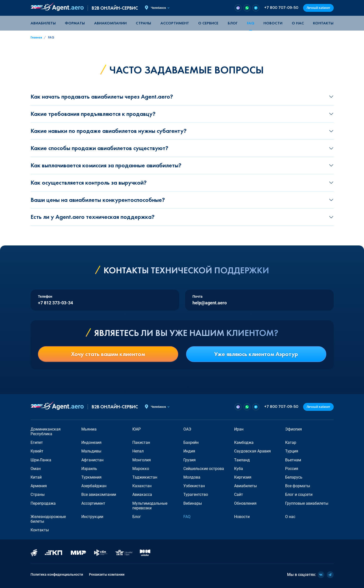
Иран (239, 429)
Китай (36, 477)
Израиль (89, 469)
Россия (292, 469)
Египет (37, 442)
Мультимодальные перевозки (150, 506)
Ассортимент (93, 503)
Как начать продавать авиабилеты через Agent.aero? (102, 96)
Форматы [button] (75, 23)
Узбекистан (194, 486)
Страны (38, 494)
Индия (189, 451)
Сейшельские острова (204, 469)
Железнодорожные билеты (48, 519)
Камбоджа (244, 442)
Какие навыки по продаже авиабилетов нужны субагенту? (109, 131)
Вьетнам (293, 460)
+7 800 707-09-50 (281, 8)
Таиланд (242, 460)
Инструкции (92, 517)
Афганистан (92, 460)
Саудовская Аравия (252, 451)
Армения (39, 486)
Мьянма (89, 429)
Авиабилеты (43, 23)
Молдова (192, 477)
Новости (273, 23)
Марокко (141, 469)
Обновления (245, 503)
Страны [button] (143, 23)
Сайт (239, 494)
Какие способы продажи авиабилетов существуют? (99, 148)
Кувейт (37, 451)
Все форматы (298, 486)
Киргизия (243, 477)
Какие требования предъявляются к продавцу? (93, 114)
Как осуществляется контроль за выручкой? (89, 182)
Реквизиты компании (107, 574)
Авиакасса (142, 494)
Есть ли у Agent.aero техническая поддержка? (93, 217)
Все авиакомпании (99, 494)
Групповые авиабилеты (307, 503)
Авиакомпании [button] (110, 23)
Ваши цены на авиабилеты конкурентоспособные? (98, 200)
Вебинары (193, 503)
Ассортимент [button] (175, 23)
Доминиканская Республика (46, 432)
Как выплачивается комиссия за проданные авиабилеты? (106, 165)
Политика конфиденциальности (57, 574)
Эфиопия (294, 429)
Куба (239, 469)
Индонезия (91, 442)
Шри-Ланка (41, 460)
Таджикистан (145, 477)
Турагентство (196, 494)
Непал (138, 451)
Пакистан (141, 442)
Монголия (142, 460)
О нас (298, 23)
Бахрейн (191, 442)
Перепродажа (43, 503)
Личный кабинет (318, 8)
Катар (291, 442)
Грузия (190, 460)
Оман (36, 469)
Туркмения (91, 477)
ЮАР (137, 429)
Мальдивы (91, 451)
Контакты (323, 23)
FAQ (251, 23)
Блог (233, 23)
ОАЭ (187, 429)
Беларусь (294, 477)
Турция (292, 451)
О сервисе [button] (208, 23)
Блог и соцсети (299, 494)
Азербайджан (94, 486)
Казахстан (142, 486)
